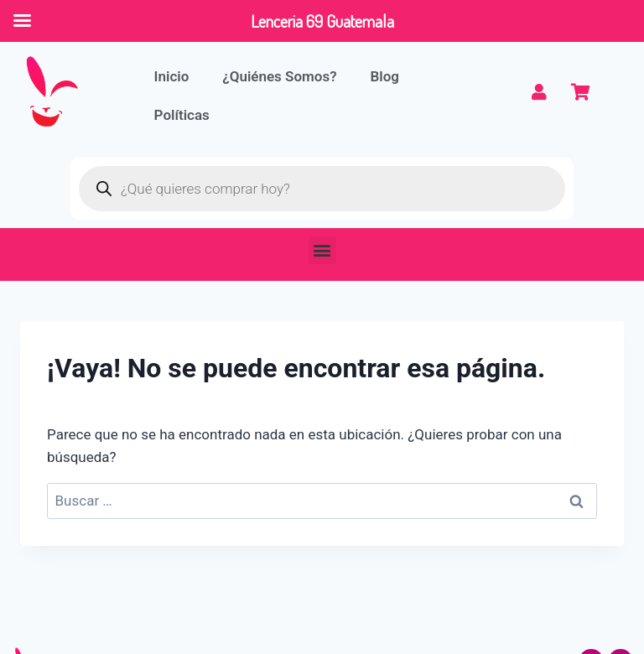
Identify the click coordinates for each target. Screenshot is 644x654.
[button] (322, 250)
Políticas (182, 115)
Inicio (172, 76)
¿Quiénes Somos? (279, 76)
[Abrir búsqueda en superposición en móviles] (322, 189)
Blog (385, 76)
